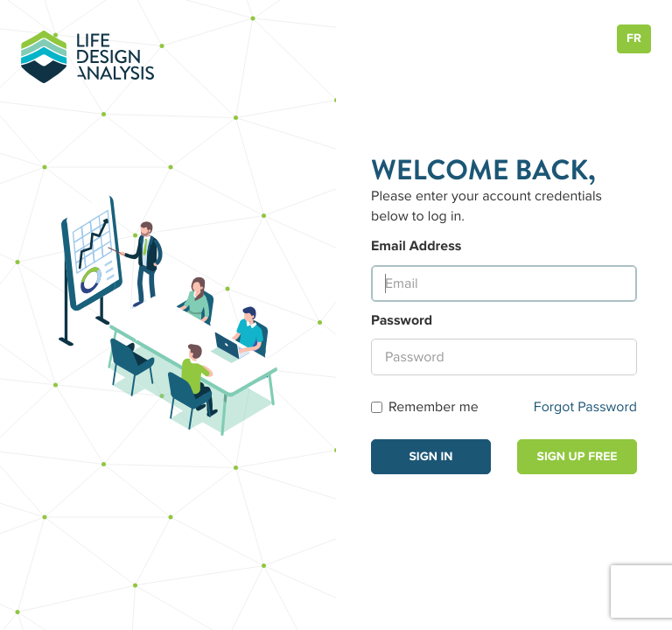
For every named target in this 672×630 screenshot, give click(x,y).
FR (634, 38)
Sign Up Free (577, 457)
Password (402, 320)
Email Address (416, 246)
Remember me (425, 407)
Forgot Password (585, 407)
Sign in (430, 457)
